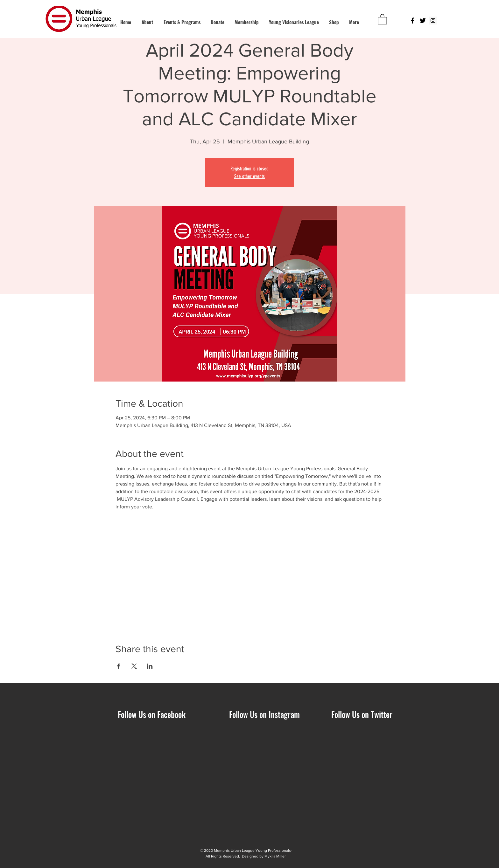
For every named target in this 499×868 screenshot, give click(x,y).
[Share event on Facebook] (119, 666)
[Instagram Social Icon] (433, 21)
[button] (382, 19)
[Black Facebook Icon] (413, 21)
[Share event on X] (134, 666)
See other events (250, 176)
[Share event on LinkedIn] (150, 666)
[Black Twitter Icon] (423, 21)
